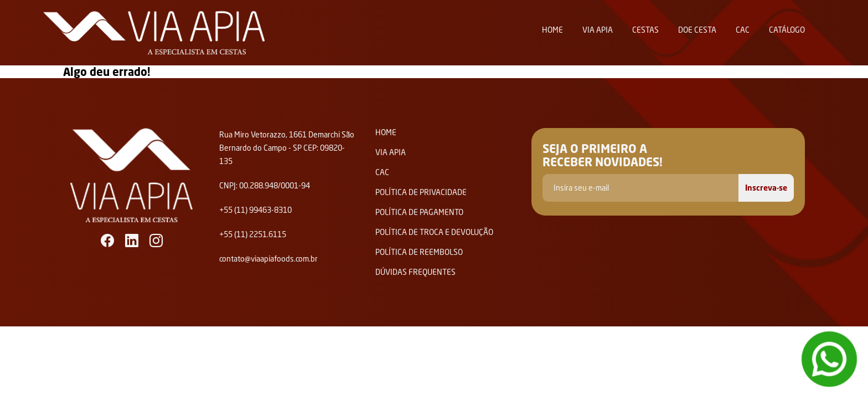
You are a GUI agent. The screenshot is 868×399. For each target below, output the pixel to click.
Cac (743, 30)
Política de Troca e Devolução (434, 232)
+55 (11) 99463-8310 (255, 210)
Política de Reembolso (419, 252)
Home (552, 30)
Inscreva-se (766, 188)
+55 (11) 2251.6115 (253, 234)
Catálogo (787, 30)
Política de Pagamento (419, 212)
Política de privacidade (421, 192)
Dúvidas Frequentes (415, 272)
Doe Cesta (697, 30)
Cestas (645, 30)
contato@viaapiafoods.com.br (268, 259)
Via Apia (598, 30)
